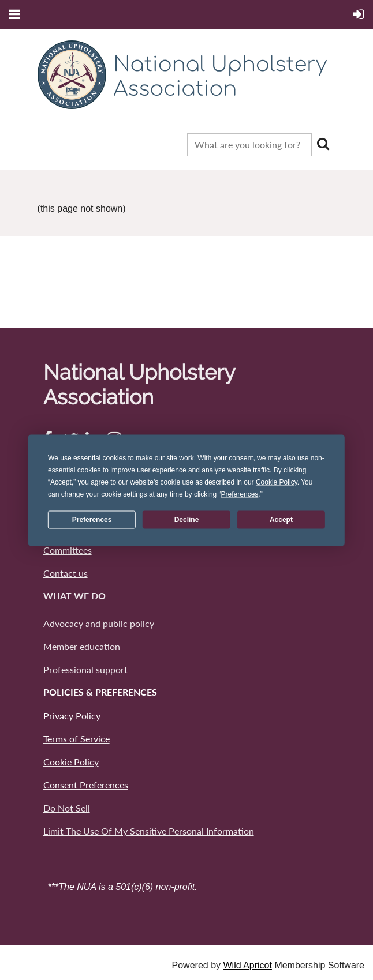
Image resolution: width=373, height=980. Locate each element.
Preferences (92, 520)
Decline (187, 520)
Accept (281, 520)
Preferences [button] (240, 494)
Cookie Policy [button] (277, 482)
